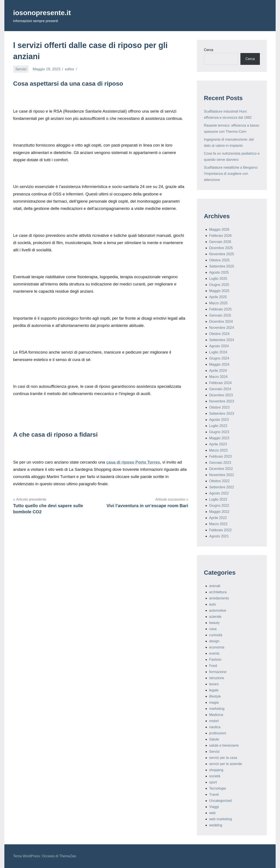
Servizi (21, 69)
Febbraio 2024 (220, 383)
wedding (216, 825)
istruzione (217, 678)
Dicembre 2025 (221, 248)
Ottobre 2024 (219, 334)
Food (213, 666)
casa (213, 629)
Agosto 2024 (219, 346)
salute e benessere (224, 745)
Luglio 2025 (218, 279)
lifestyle (215, 696)
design (214, 641)
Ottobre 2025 (219, 260)
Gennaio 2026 (220, 242)
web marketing (220, 819)
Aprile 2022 (218, 518)
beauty (214, 623)
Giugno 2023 (219, 432)
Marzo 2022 (218, 524)
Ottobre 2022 (219, 481)
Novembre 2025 (222, 254)
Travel (214, 794)
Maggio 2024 (219, 364)
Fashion (215, 660)
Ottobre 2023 (219, 407)
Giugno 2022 (219, 506)
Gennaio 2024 (220, 389)
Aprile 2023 (218, 444)
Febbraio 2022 (220, 530)
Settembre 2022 (222, 487)
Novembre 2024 (222, 328)
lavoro (214, 684)
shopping (216, 770)
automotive (218, 610)
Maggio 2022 (219, 512)
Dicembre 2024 (221, 322)
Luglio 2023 (218, 426)
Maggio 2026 (219, 229)
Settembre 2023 (222, 414)
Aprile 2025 (218, 297)
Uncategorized (220, 801)
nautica (215, 727)
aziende (215, 617)
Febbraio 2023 (220, 456)
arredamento (219, 598)
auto (213, 604)
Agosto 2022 (219, 493)
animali (215, 586)
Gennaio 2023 (220, 463)
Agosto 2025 (219, 272)
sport (213, 782)
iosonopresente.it (46, 12)
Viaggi (214, 807)
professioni (218, 733)
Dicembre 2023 (221, 395)
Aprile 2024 (218, 371)
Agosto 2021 (219, 536)
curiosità (216, 635)
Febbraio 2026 (220, 236)
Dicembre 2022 (221, 469)
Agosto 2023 (219, 420)
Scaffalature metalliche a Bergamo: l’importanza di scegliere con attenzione (231, 174)
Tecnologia (218, 788)
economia (217, 647)
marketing (217, 709)
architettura (218, 592)
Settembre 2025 (222, 266)
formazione (218, 672)
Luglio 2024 (218, 352)
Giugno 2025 (219, 285)
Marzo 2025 (218, 303)
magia (214, 702)
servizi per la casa (223, 758)
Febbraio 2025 (220, 309)
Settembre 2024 (222, 340)
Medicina (216, 715)
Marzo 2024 (218, 377)
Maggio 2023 (219, 438)
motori (214, 721)
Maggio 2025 (219, 291)
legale (214, 690)
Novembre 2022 (222, 475)
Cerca (209, 50)
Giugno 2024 (219, 358)
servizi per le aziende (226, 764)
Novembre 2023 (222, 401)
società (215, 776)
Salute (214, 739)
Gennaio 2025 (220, 315)
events (214, 653)
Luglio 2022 (218, 499)
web (212, 813)
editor (70, 69)
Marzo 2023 (218, 450)
